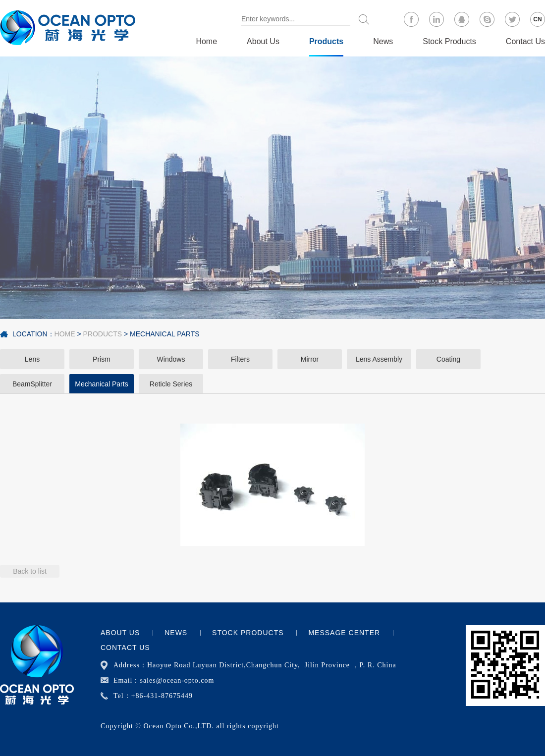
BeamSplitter (32, 384)
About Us (263, 41)
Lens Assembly (379, 359)
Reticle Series (171, 384)
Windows (171, 359)
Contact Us (525, 41)
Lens (32, 359)
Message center (344, 633)
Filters (240, 359)
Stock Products (449, 41)
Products (326, 41)
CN (537, 19)
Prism (102, 359)
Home (206, 41)
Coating (448, 359)
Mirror (310, 359)
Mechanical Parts (165, 334)
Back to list (30, 571)
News (383, 41)
